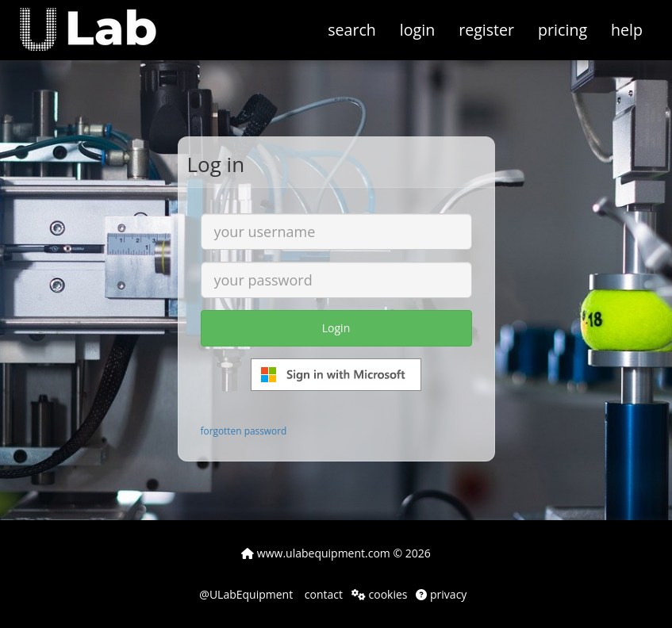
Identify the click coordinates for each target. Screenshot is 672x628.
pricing (563, 30)
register (486, 30)
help (627, 30)
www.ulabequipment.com (316, 553)
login (417, 30)
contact (322, 594)
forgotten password (244, 431)
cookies (380, 594)
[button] (100, 20)
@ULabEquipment (246, 594)
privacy (441, 594)
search (352, 30)
